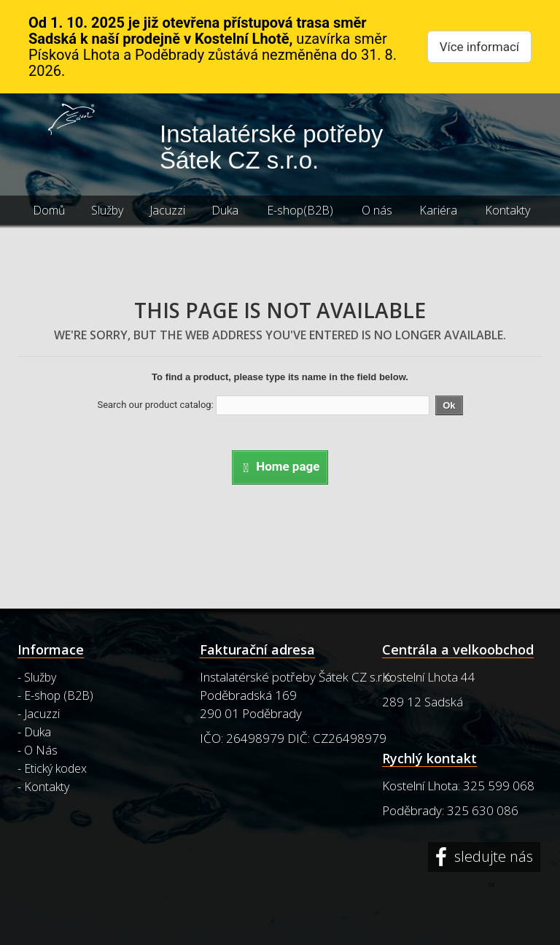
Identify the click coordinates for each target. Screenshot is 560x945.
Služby (107, 210)
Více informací (479, 47)
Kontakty (507, 210)
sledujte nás (492, 857)
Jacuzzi (167, 210)
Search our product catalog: (155, 405)
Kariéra (438, 210)
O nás (377, 210)
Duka (225, 210)
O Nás (41, 750)
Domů (49, 210)
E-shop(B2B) (300, 210)
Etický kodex (55, 768)
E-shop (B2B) (59, 695)
